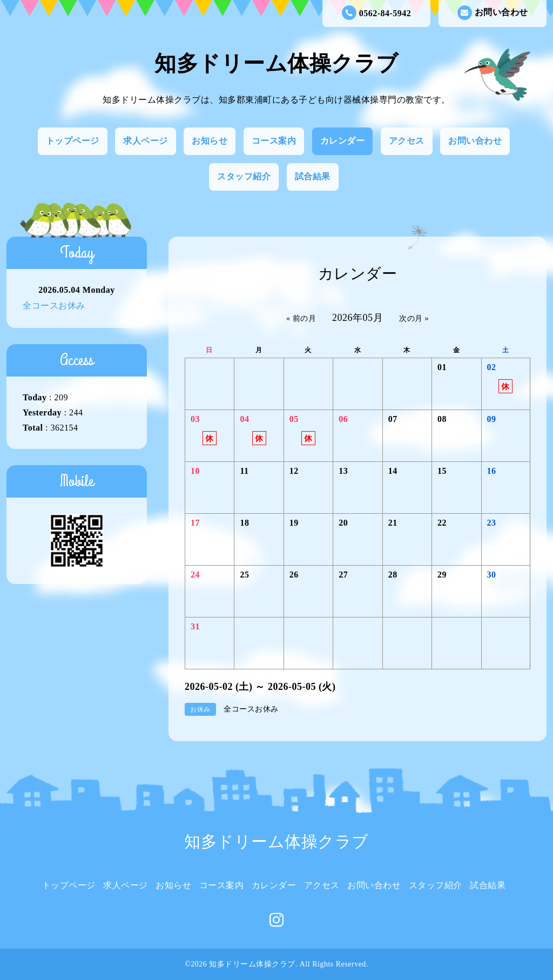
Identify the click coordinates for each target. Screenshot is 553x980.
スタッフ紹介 (244, 176)
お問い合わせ (493, 13)
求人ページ (146, 141)
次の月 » (414, 318)
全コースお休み (54, 306)
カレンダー (343, 141)
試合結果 (313, 176)
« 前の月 (301, 318)
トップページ (73, 141)
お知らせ (210, 141)
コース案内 (274, 141)
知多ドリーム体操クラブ (276, 63)
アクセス (407, 141)
